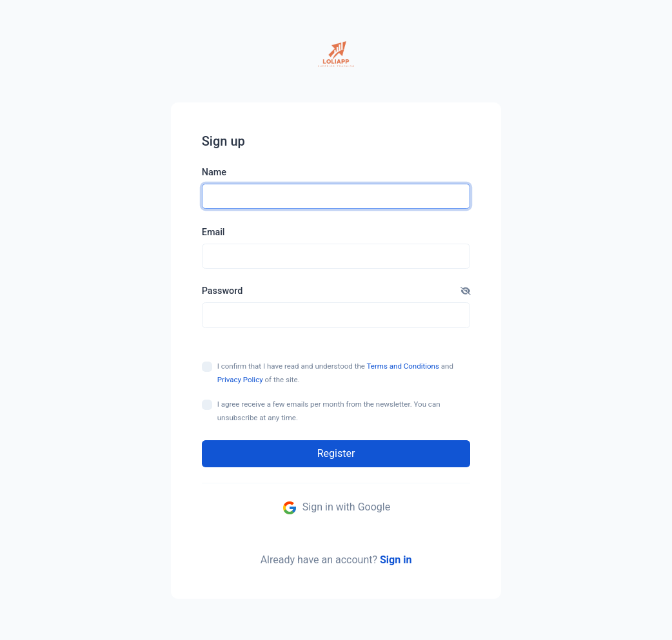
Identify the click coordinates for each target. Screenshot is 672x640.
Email (213, 232)
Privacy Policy (240, 380)
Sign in (396, 560)
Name (214, 172)
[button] (466, 291)
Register (336, 453)
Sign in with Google (336, 508)
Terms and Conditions (403, 366)
